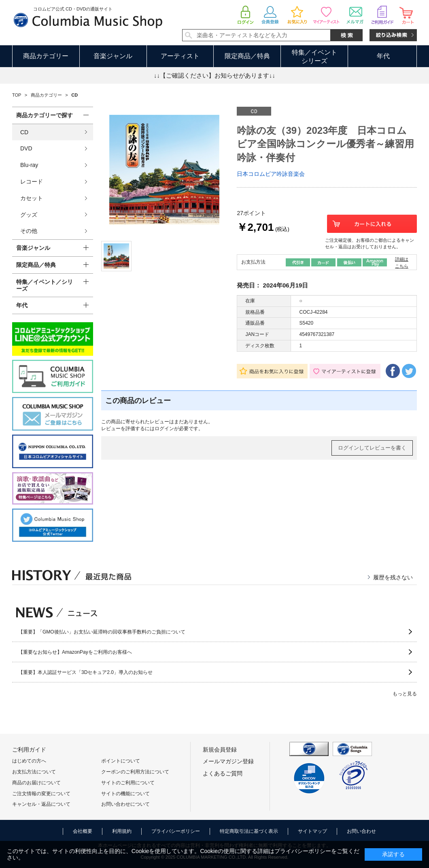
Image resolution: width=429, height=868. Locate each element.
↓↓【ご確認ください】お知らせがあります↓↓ (214, 75)
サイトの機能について (125, 794)
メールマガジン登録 (228, 761)
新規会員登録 (220, 750)
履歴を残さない (393, 577)
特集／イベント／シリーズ (45, 285)
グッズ (29, 215)
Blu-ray (29, 165)
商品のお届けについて (36, 783)
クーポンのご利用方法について (135, 772)
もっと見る (405, 694)
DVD (26, 148)
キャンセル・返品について (41, 804)
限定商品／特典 (247, 56)
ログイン (164, 429)
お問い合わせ (361, 831)
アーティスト (180, 56)
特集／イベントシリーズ (314, 57)
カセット (32, 198)
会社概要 (83, 831)
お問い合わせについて (125, 804)
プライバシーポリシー (176, 831)
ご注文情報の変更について (41, 794)
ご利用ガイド (29, 750)
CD (24, 132)
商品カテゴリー (46, 56)
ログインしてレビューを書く (372, 448)
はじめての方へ (29, 761)
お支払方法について (34, 772)
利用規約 (122, 831)
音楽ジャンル (113, 56)
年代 (383, 56)
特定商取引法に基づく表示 (249, 831)
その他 (29, 231)
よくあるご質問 (223, 773)
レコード (32, 182)
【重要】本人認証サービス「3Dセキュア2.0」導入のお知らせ (85, 672)
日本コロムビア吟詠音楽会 (271, 174)
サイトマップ (312, 831)
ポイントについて (121, 761)
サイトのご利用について (128, 783)
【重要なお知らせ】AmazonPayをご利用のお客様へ (75, 652)
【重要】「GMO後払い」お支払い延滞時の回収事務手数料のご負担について (102, 632)
